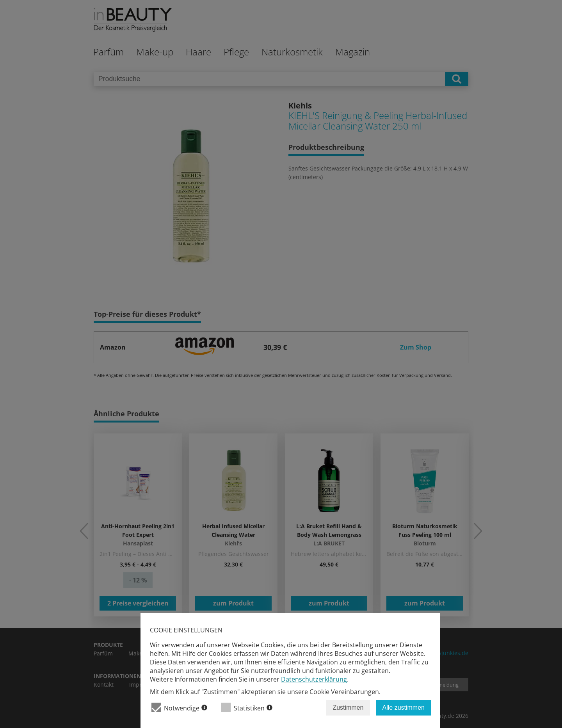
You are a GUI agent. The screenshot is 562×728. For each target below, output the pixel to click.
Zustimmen (348, 708)
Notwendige (179, 708)
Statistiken (247, 708)
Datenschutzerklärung (314, 679)
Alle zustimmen (404, 708)
